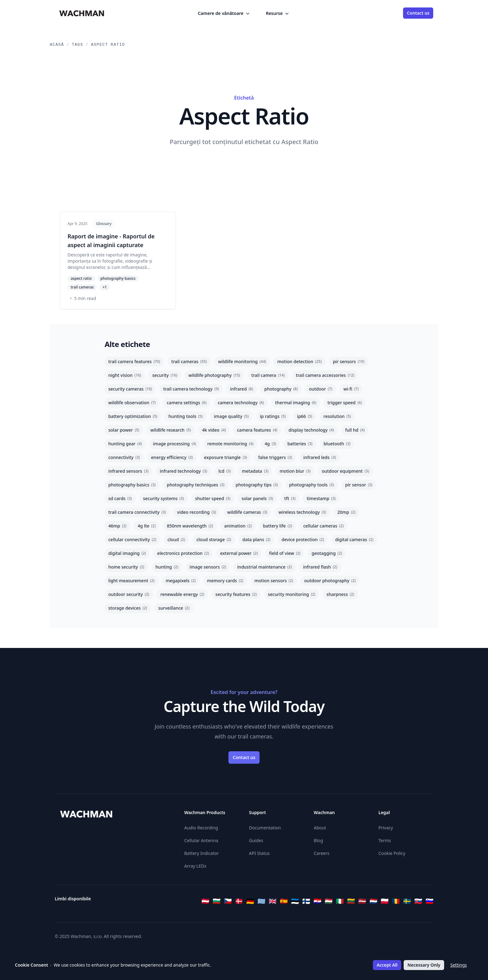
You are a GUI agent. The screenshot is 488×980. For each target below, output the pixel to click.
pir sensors (349, 361)
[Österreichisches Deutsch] (205, 901)
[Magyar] (329, 901)
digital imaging (127, 553)
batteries (300, 444)
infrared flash (320, 567)
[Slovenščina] (429, 901)
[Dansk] (239, 901)
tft (290, 498)
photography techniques (196, 485)
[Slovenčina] (418, 901)
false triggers (275, 457)
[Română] (396, 901)
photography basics (132, 485)
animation (238, 526)
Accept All (387, 965)
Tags (77, 45)
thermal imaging (296, 403)
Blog (318, 840)
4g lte (147, 526)
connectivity (124, 457)
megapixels (181, 581)
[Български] (217, 901)
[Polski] (385, 901)
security (165, 375)
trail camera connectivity (137, 512)
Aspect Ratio (108, 45)
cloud (176, 539)
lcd (225, 471)
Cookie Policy (392, 853)
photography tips (257, 485)
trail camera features (134, 361)
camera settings (187, 403)
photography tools (312, 485)
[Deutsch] (250, 901)
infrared (242, 389)
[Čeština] (228, 901)
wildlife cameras (247, 512)
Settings (459, 965)
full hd (355, 430)
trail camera (268, 375)
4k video (214, 430)
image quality (231, 416)
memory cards (225, 581)
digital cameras (354, 539)
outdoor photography (330, 581)
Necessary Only (424, 965)
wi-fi (351, 389)
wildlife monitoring (242, 361)
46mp (117, 526)
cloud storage (214, 539)
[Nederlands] (373, 901)
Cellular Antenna (201, 840)
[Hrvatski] (317, 901)
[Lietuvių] (351, 901)
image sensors (208, 567)
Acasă (57, 45)
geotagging (327, 553)
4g (270, 444)
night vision (125, 375)
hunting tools (185, 416)
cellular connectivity (132, 539)
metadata (255, 471)
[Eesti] (295, 901)
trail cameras (189, 361)
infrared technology (183, 471)
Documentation (265, 828)
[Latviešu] (362, 901)
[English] (273, 901)
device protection (303, 539)
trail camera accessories (325, 375)
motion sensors (274, 581)
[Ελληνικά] (261, 901)
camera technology (241, 403)
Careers (321, 853)
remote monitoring (230, 444)
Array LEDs (195, 866)
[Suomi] (306, 901)
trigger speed (345, 403)
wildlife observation (132, 403)
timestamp (321, 498)
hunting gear (125, 444)
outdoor (321, 389)
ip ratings (273, 416)
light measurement (131, 581)
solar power (124, 430)
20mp (346, 512)
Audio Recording (201, 828)
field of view (285, 553)
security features (236, 594)
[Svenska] (407, 901)
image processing (175, 444)
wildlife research (171, 430)
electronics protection (183, 553)
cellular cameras (323, 526)
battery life (277, 526)
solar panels (257, 498)
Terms (385, 840)
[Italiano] (340, 901)
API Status (259, 853)
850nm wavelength (190, 526)
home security (126, 567)
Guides (256, 840)
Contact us (418, 13)
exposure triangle (226, 457)
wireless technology (302, 512)
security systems (164, 498)
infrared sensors (128, 471)
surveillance (174, 608)
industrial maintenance (264, 567)
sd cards (120, 498)
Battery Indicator (202, 853)
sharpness (340, 594)
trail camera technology (191, 389)
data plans (256, 539)
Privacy (386, 828)
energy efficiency (172, 457)
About (320, 828)
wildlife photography (214, 375)
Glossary (104, 224)
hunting (167, 567)
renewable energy (182, 594)
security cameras (130, 389)
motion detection (300, 361)
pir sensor (359, 485)
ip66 (305, 416)
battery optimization (133, 416)
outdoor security (129, 594)
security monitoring (292, 594)
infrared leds (320, 457)
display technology (311, 430)
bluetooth (337, 444)
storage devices (128, 608)
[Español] (284, 901)
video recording (197, 512)
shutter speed (213, 498)
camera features (257, 430)
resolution (337, 416)
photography (281, 389)
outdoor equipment (345, 471)
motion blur (295, 471)
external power (239, 553)
